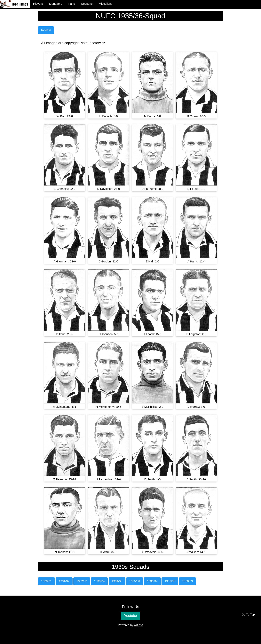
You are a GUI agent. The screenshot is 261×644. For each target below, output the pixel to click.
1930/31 (46, 581)
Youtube (130, 616)
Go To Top (248, 614)
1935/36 (135, 581)
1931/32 (64, 581)
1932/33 (82, 581)
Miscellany (106, 4)
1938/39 (187, 581)
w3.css (139, 625)
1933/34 (99, 581)
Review (46, 30)
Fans (72, 4)
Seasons (87, 4)
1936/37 (152, 581)
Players (38, 4)
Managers (56, 4)
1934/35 (117, 581)
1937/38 (170, 581)
